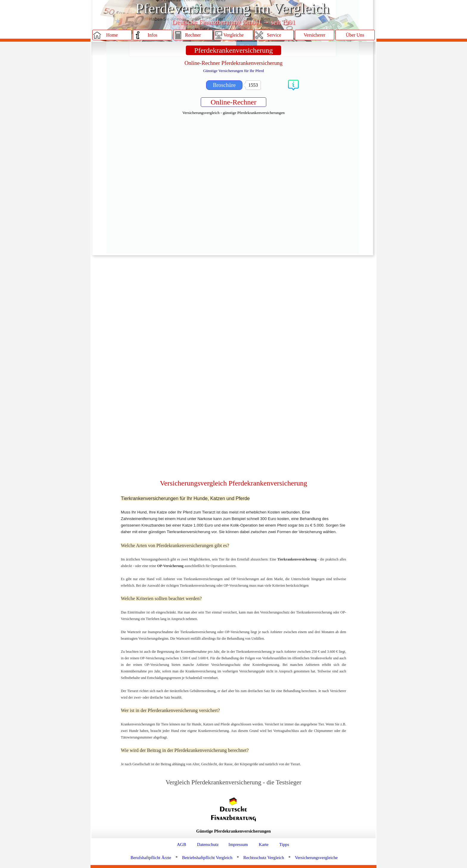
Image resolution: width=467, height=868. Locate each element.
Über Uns (355, 35)
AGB (182, 844)
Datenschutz (208, 844)
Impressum (238, 844)
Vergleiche (233, 35)
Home (112, 35)
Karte (264, 844)
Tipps (284, 844)
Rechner (193, 35)
